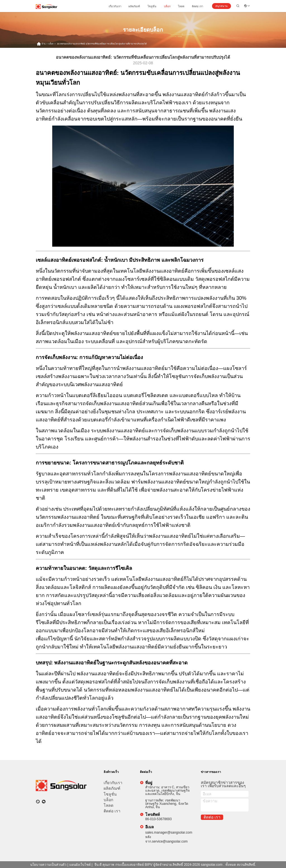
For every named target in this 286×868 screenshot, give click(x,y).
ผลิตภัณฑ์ (134, 6)
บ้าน (44, 44)
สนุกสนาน (221, 6)
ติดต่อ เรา (197, 6)
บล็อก (167, 6)
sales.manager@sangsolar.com (169, 832)
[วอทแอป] (38, 802)
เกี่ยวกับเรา (115, 6)
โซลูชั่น (152, 6)
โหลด (181, 6)
